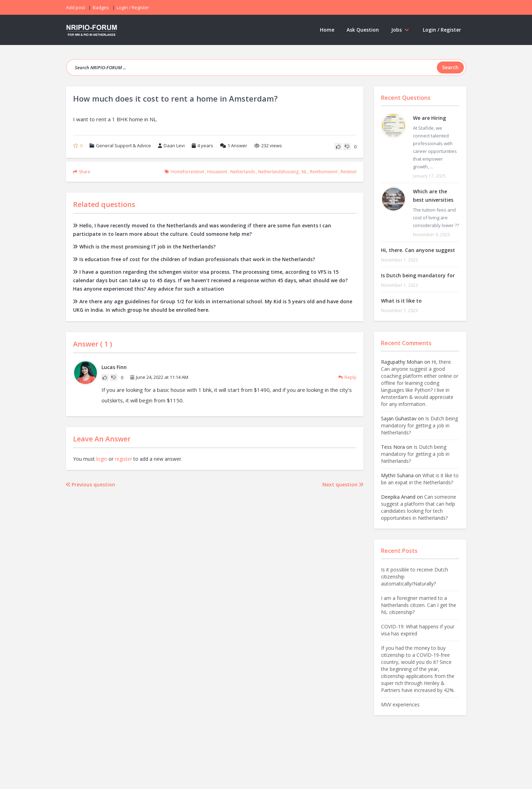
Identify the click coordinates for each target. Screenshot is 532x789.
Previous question (91, 484)
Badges (101, 7)
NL (304, 172)
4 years (205, 145)
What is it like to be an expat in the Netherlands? (420, 479)
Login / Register (442, 30)
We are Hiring (429, 118)
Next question (343, 484)
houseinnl (217, 172)
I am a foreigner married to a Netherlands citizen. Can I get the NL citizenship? (419, 605)
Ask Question (363, 30)
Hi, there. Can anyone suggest (418, 250)
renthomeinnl (324, 172)
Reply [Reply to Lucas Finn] (347, 377)
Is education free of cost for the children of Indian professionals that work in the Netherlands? (194, 259)
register (123, 459)
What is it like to (401, 301)
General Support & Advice (123, 145)
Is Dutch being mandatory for (418, 275)
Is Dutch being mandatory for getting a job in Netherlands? (419, 425)
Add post (75, 7)
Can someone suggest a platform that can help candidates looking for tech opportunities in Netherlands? (419, 507)
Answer (234, 145)
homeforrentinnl (187, 172)
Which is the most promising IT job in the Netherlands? (144, 247)
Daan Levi (171, 145)
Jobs (401, 30)
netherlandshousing (278, 172)
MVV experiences (400, 704)
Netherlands (243, 172)
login (102, 459)
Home (327, 30)
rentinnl (349, 172)
